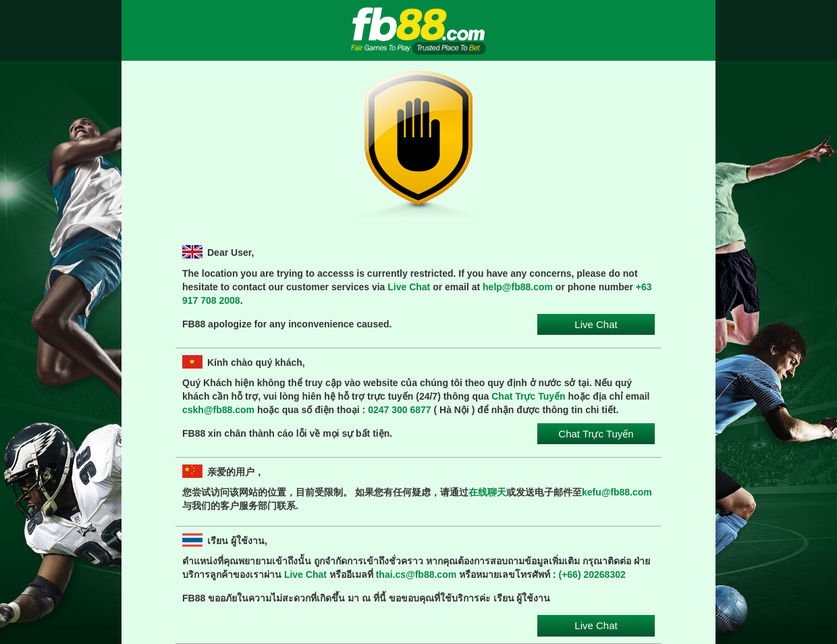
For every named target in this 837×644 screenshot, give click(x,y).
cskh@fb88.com (218, 410)
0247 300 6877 (399, 410)
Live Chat (409, 287)
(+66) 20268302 (592, 574)
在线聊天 (487, 492)
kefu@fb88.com (617, 492)
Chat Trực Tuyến (528, 396)
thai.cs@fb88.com (416, 574)
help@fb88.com (518, 287)
